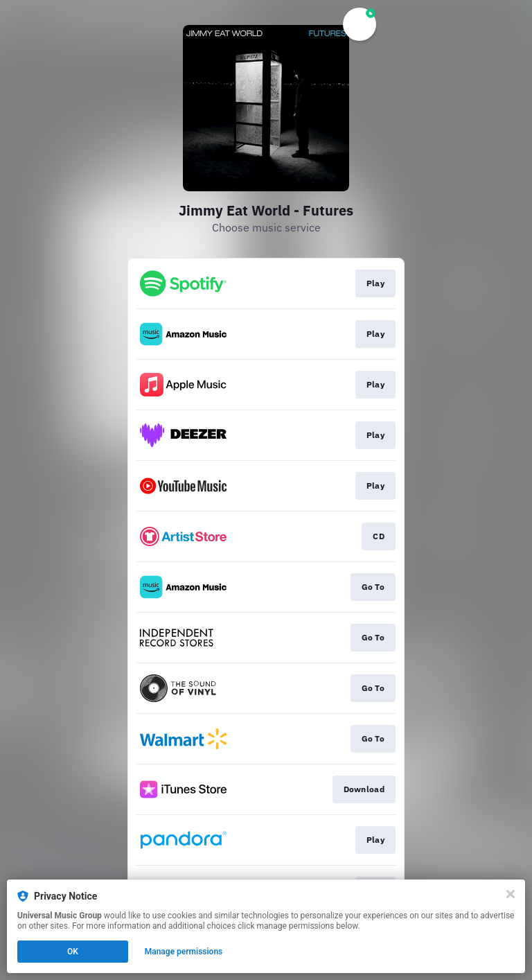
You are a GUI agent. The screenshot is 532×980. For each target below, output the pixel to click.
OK (73, 952)
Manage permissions (184, 952)
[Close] (511, 894)
